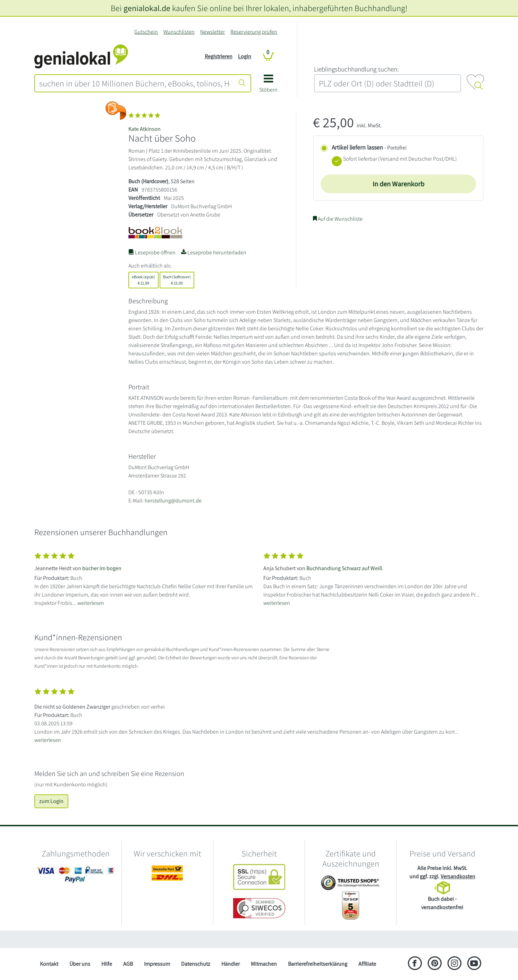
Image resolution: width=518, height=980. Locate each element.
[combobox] (135, 83)
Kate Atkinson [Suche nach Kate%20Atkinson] (145, 129)
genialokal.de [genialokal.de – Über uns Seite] (147, 8)
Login (245, 56)
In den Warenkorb (398, 184)
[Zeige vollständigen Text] (145, 578)
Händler (231, 964)
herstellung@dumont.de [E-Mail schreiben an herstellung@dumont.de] (173, 501)
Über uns (80, 964)
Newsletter (213, 32)
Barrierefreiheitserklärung (318, 964)
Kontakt (49, 964)
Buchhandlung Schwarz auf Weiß (344, 568)
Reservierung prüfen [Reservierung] (254, 32)
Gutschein (146, 32)
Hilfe (107, 964)
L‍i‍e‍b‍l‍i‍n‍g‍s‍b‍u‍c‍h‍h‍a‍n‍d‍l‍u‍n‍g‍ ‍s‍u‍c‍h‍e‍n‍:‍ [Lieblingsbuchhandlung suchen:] (356, 69)
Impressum (157, 964)
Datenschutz (196, 964)
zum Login (51, 801)
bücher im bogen (102, 568)
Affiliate (367, 964)
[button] (268, 86)
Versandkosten (458, 876)
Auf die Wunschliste (338, 219)
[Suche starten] (242, 83)
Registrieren (219, 56)
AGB (128, 964)
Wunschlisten (179, 32)
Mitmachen (264, 964)
